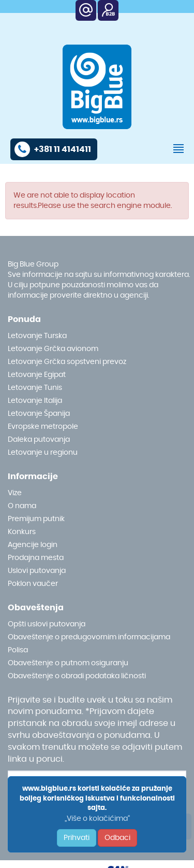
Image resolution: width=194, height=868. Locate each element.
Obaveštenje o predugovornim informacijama (89, 637)
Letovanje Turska (37, 336)
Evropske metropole (43, 427)
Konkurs (22, 532)
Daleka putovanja (39, 440)
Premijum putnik (36, 519)
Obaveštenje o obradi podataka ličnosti (77, 676)
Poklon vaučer (33, 584)
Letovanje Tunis (35, 388)
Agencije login (33, 545)
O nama (22, 506)
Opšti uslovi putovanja (47, 624)
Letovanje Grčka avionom (53, 349)
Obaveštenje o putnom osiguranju (68, 663)
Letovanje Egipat (37, 375)
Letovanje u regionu (43, 453)
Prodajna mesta (36, 558)
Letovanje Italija (35, 401)
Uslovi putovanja (37, 571)
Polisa (18, 650)
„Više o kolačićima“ (97, 819)
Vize (15, 493)
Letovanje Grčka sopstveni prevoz (67, 362)
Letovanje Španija (39, 414)
